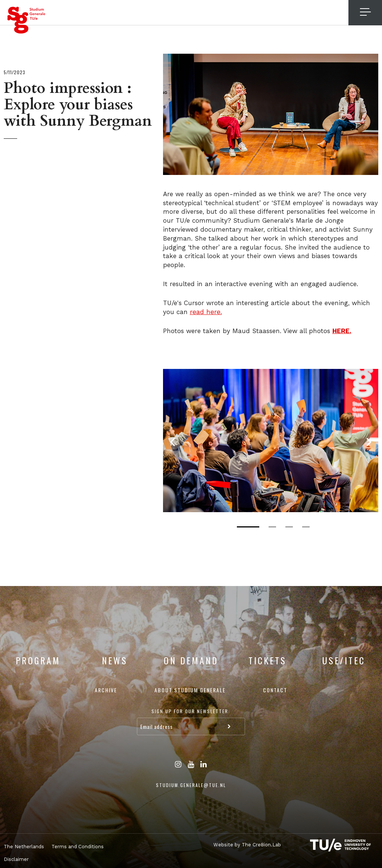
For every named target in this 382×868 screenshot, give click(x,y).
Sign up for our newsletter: (191, 711)
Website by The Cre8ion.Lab (246, 844)
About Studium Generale (190, 690)
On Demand (191, 660)
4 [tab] (306, 527)
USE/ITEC (344, 660)
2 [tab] (272, 527)
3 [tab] (289, 527)
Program (38, 660)
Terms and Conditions (78, 847)
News (115, 660)
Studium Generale (26, 20)
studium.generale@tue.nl (191, 785)
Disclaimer (16, 859)
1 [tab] (248, 527)
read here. (205, 312)
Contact (275, 690)
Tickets (267, 660)
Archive (106, 690)
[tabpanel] (271, 441)
